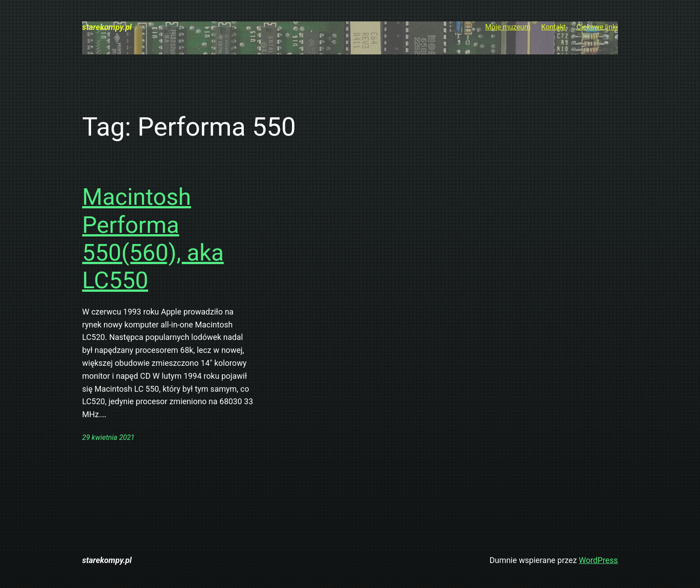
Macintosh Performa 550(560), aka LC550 (153, 239)
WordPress (598, 560)
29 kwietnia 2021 (108, 437)
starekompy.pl (107, 27)
